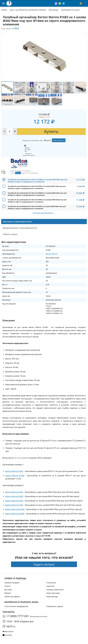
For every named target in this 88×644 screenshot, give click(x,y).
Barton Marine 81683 (14, 496)
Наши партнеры (53, 593)
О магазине (51, 583)
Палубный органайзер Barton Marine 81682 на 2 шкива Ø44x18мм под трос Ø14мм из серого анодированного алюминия (37, 207)
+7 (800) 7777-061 (18, 616)
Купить (51, 131)
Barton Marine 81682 (14, 492)
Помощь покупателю (55, 590)
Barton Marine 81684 (14, 501)
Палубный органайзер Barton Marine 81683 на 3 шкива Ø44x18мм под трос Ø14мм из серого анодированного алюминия (38, 181)
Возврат (8, 593)
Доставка (8, 590)
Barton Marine (52, 254)
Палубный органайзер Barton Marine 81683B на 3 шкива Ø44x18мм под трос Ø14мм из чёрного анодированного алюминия (37, 194)
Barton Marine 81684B (15, 514)
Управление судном (55, 606)
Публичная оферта (12, 597)
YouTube (8, 635)
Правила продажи (12, 583)
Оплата (7, 586)
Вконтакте (9, 631)
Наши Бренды (52, 597)
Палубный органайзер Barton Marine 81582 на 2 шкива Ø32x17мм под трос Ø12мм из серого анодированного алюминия (37, 187)
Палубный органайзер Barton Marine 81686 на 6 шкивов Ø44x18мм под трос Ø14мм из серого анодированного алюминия (37, 201)
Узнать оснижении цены (29, 154)
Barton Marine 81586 (15, 475)
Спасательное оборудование (16, 606)
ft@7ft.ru (11, 626)
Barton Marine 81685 (14, 505)
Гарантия (50, 586)
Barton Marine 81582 (14, 471)
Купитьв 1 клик (27, 149)
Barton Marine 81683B (15, 509)
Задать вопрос (44, 564)
